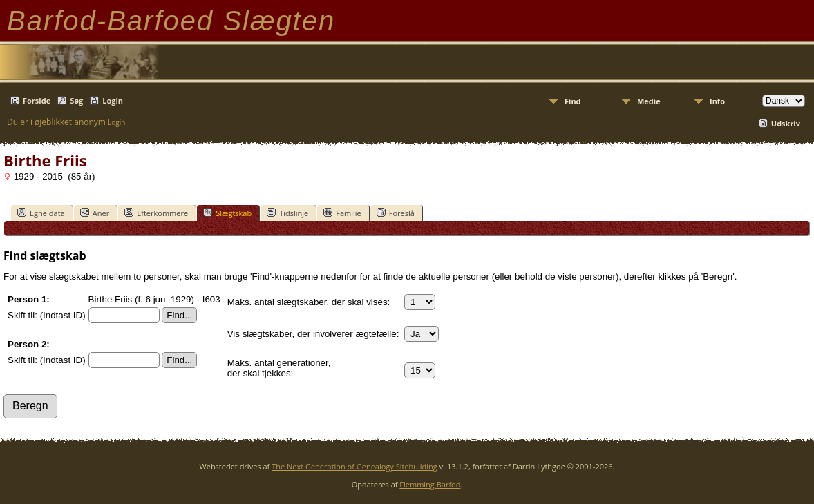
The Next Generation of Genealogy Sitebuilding (354, 466)
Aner (95, 213)
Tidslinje (287, 213)
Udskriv (786, 123)
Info (717, 101)
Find (573, 101)
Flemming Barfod (430, 484)
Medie (649, 101)
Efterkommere (156, 213)
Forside (37, 100)
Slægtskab (227, 213)
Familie (342, 213)
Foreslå (396, 213)
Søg (76, 100)
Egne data (41, 213)
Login (113, 100)
